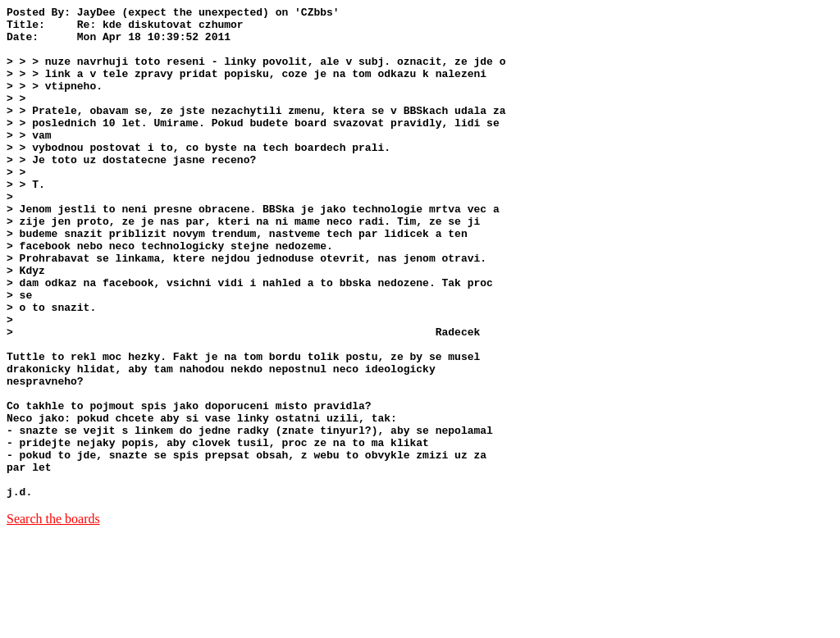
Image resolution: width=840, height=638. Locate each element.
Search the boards (53, 617)
